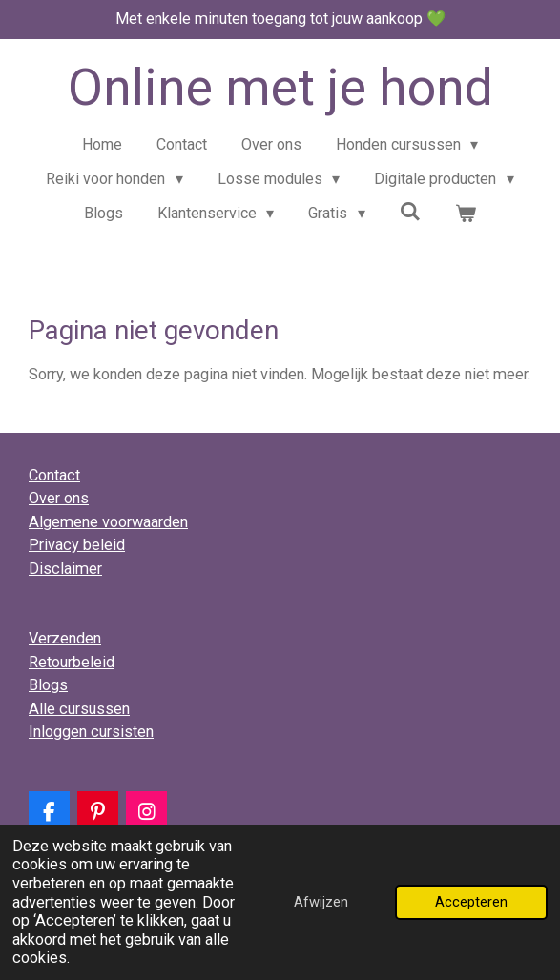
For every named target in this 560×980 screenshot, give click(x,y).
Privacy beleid (77, 545)
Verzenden (65, 638)
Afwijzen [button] (321, 902)
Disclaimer (65, 569)
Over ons (59, 498)
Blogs (48, 685)
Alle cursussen (79, 709)
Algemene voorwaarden (108, 522)
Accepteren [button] (471, 902)
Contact (54, 475)
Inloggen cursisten (91, 732)
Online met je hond (280, 87)
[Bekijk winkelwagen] (466, 214)
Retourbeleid (72, 662)
